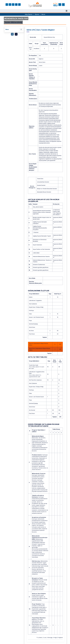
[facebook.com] (10, 5)
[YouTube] (16, 5)
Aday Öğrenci (29, 14)
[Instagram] (7, 5)
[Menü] (67, 11)
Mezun (43, 14)
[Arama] (64, 5)
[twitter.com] (16, 34)
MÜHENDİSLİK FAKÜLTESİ (16, 18)
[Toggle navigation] (21, 29)
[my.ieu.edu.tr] (56, 5)
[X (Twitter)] (13, 5)
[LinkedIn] (19, 5)
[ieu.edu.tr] (35, 5)
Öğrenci (37, 14)
